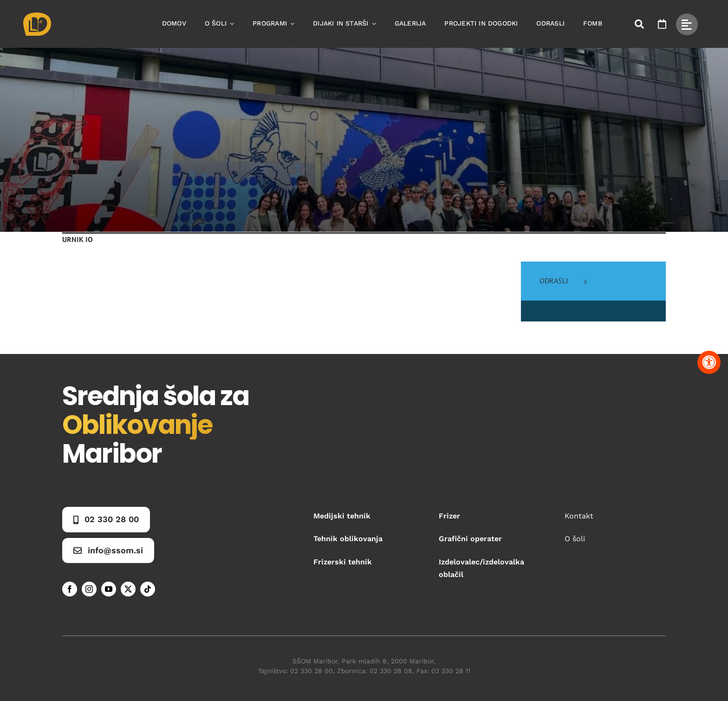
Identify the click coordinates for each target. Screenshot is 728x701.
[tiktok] (148, 589)
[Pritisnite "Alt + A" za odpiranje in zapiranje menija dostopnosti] (709, 362)
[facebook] (70, 589)
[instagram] (89, 589)
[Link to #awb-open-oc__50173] (639, 24)
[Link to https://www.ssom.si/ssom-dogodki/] (662, 24)
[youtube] (109, 589)
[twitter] (128, 589)
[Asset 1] (37, 16)
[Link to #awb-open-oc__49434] (687, 24)
